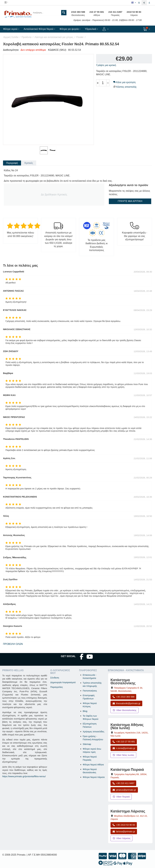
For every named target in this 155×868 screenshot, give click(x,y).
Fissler (80, 37)
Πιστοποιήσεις (90, 691)
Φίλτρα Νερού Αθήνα (93, 765)
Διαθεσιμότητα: (11, 50)
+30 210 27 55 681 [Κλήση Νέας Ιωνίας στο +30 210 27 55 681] (124, 742)
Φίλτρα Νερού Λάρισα (94, 777)
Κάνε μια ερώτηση (124, 82)
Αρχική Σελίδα (11, 37)
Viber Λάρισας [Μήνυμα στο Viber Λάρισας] (121, 838)
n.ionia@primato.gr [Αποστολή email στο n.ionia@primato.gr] (124, 748)
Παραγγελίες (57, 687)
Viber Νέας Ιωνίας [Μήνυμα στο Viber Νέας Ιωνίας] (123, 755)
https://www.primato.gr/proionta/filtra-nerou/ (24, 776)
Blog (85, 711)
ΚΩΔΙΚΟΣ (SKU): (57, 50)
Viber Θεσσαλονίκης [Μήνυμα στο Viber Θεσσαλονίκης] (124, 710)
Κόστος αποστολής (126, 87)
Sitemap (87, 744)
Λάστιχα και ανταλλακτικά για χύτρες (54, 37)
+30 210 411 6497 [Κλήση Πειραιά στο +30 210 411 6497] (123, 783)
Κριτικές (29, 163)
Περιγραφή (12, 163)
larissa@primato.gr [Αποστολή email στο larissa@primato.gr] (124, 831)
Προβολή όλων (13, 644)
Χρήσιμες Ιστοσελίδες (94, 732)
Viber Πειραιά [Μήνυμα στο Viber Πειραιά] (121, 797)
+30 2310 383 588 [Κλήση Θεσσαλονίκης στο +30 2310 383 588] (123, 697)
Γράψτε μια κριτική (106, 65)
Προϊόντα (26, 37)
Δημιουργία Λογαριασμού (63, 682)
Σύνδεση (55, 678)
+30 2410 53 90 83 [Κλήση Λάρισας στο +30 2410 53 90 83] (124, 825)
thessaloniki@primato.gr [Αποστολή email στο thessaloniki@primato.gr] (126, 703)
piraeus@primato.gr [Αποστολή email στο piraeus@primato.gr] (124, 790)
